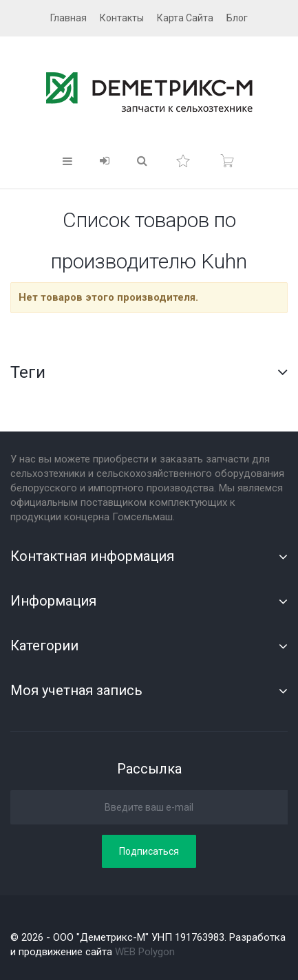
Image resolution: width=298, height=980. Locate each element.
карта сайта (185, 18)
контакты (122, 18)
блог (237, 18)
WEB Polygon (145, 952)
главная (68, 18)
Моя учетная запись (76, 690)
